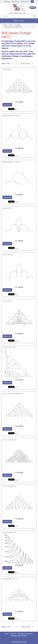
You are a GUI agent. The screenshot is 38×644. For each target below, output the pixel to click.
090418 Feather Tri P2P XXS (12, 162)
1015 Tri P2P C (7, 301)
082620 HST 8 (7, 69)
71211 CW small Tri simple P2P (13, 394)
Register (15, 2)
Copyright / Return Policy (19, 636)
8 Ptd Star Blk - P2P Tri (10, 579)
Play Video (33, 7)
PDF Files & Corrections (25, 634)
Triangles (17, 25)
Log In (7, 2)
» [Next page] (17, 63)
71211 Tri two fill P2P (9, 486)
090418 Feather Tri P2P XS (11, 116)
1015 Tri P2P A (7, 208)
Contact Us (13, 634)
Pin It (17, 109)
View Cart (25, 2)
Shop (11, 25)
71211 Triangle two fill (9, 532)
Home (5, 25)
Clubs (7, 634)
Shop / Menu (19, 21)
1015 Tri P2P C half (9, 347)
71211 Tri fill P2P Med (9, 440)
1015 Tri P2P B (7, 255)
